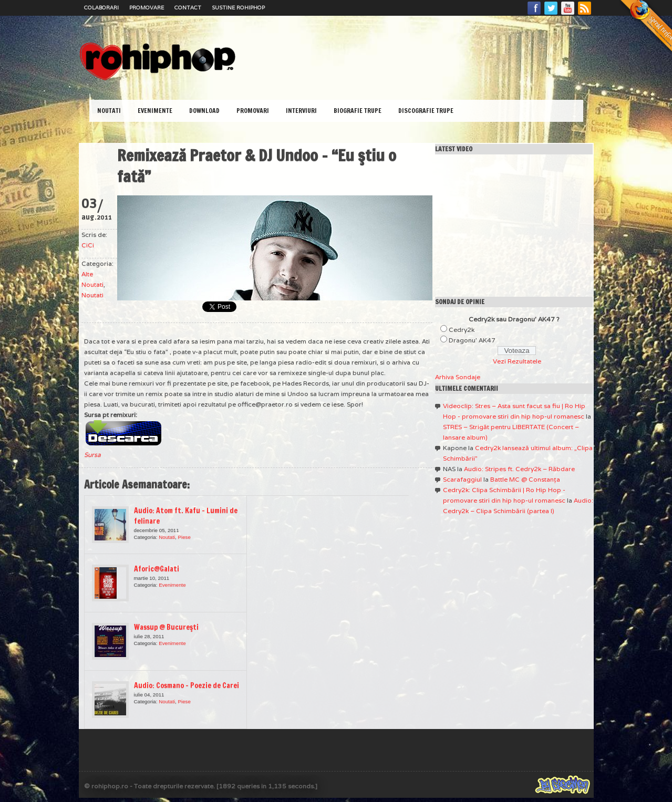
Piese (184, 537)
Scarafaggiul (462, 479)
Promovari (253, 111)
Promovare (147, 8)
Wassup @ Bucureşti (166, 627)
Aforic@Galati (157, 569)
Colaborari (101, 8)
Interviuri (301, 111)
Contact (188, 8)
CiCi (88, 245)
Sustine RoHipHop (238, 8)
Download (204, 111)
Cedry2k (462, 330)
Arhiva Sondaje (458, 377)
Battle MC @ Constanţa (525, 479)
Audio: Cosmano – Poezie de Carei (187, 685)
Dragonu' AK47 (472, 340)
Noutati (109, 111)
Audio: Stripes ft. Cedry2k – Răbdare (519, 469)
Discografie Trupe (426, 111)
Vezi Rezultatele (517, 361)
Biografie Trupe (358, 111)
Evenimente (155, 111)
